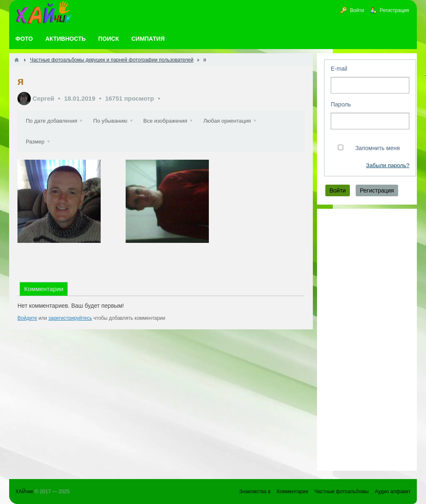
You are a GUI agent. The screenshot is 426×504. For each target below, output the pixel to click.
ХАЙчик (24, 492)
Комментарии (44, 289)
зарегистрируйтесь (70, 318)
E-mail (339, 69)
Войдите (27, 318)
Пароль (341, 104)
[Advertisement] (367, 340)
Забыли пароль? (388, 165)
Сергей (43, 98)
